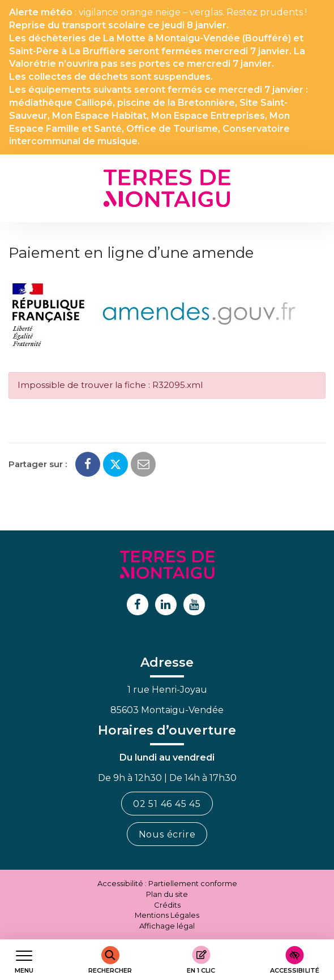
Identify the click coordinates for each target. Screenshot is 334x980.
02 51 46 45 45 (167, 804)
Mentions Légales (167, 915)
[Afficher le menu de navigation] (24, 960)
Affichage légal (167, 926)
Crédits (167, 905)
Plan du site (167, 894)
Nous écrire (167, 834)
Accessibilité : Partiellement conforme (167, 883)
